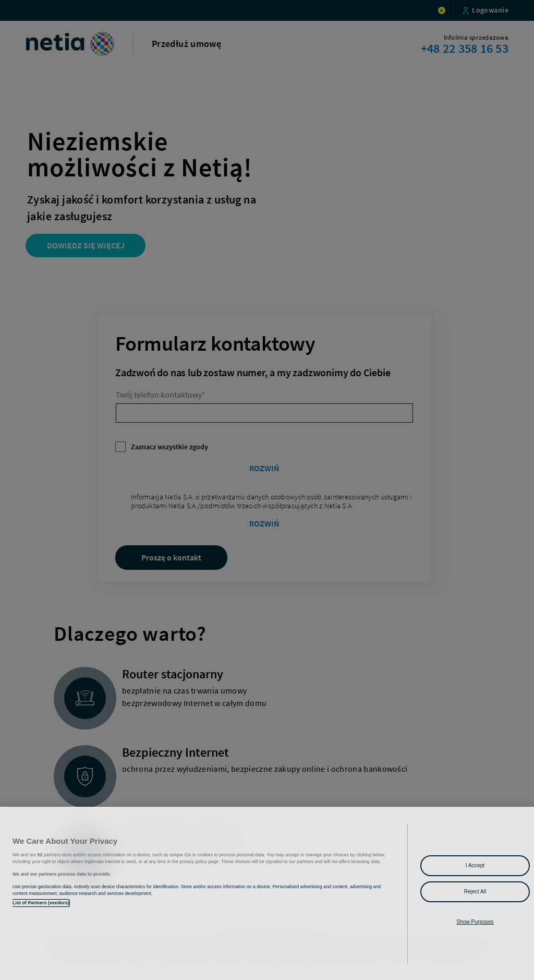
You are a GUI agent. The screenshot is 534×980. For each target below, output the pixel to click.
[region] (267, 893)
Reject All (475, 892)
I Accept (475, 865)
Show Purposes (475, 922)
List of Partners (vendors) (41, 903)
